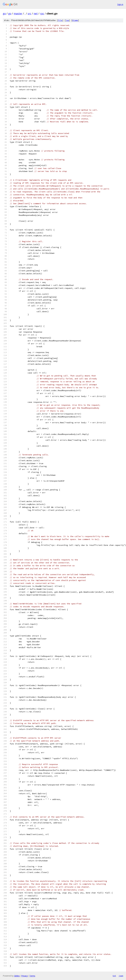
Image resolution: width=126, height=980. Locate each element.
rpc (42, 13)
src (29, 13)
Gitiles (17, 976)
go (4, 13)
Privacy (24, 976)
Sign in (120, 4)
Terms (32, 976)
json (121, 976)
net (36, 13)
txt (114, 976)
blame (75, 20)
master (18, 13)
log (67, 20)
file (60, 20)
